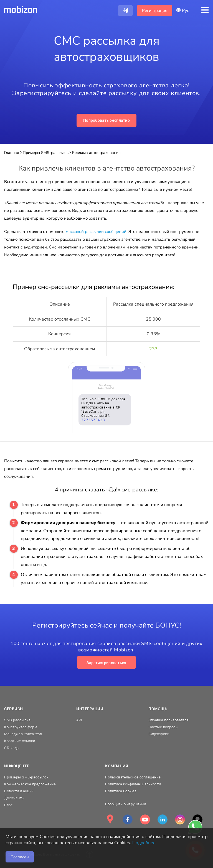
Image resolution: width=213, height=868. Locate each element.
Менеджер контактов (23, 734)
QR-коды (12, 748)
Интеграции (90, 709)
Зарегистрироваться (106, 663)
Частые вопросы (163, 727)
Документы (14, 798)
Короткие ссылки (20, 741)
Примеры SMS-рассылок (26, 777)
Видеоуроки (159, 734)
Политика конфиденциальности (133, 784)
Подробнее (144, 843)
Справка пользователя (168, 720)
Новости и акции (19, 791)
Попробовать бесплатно (106, 120)
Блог (8, 805)
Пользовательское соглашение (133, 777)
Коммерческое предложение (30, 784)
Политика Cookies (121, 791)
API (79, 720)
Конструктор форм (21, 727)
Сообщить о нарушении (125, 804)
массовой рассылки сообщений (96, 232)
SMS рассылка (17, 720)
